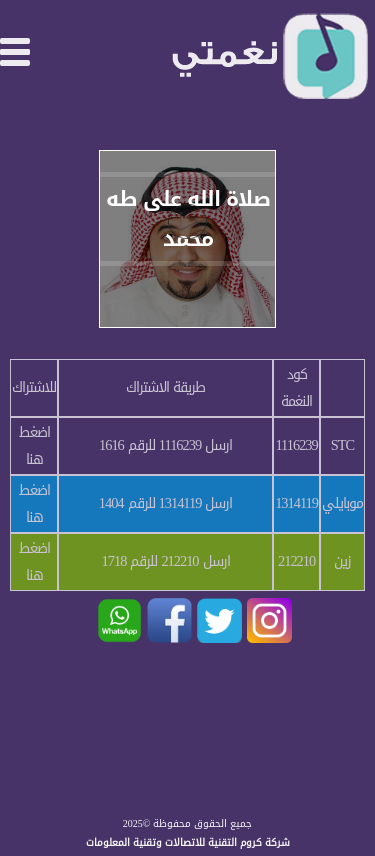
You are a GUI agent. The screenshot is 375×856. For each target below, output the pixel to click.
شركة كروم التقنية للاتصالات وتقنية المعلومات (188, 842)
